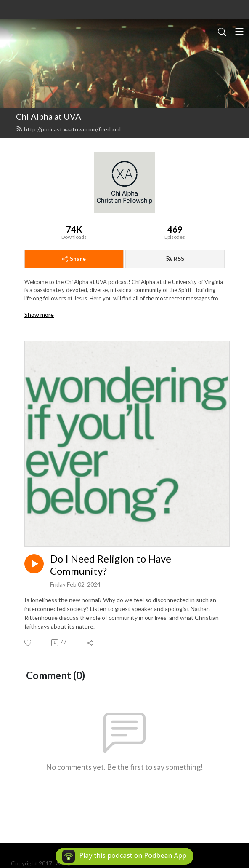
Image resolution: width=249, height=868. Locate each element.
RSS (175, 259)
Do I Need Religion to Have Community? (111, 565)
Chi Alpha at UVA (49, 116)
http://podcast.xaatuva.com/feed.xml (68, 129)
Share (74, 259)
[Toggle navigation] (239, 31)
